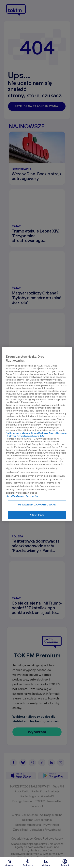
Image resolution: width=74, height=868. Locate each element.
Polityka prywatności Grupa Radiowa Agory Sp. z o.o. (36, 433)
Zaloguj (65, 863)
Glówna (9, 863)
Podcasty (28, 863)
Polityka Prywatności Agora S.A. (25, 436)
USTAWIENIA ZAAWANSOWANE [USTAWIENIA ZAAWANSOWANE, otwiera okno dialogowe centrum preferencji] (37, 505)
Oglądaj (46, 863)
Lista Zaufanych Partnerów (22, 496)
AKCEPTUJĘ (37, 515)
